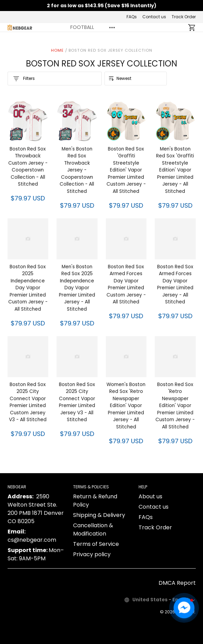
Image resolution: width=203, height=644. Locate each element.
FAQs (132, 17)
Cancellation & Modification (93, 529)
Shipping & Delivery (99, 515)
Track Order (184, 17)
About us (150, 496)
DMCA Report (177, 583)
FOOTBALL (82, 27)
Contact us (154, 17)
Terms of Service (96, 544)
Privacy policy (92, 554)
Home (57, 50)
